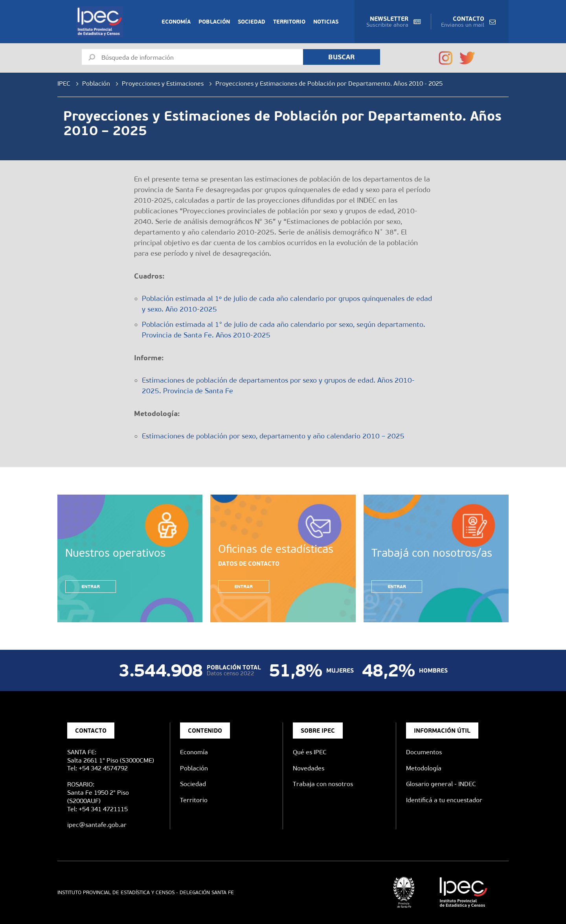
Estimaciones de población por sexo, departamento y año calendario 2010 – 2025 (273, 436)
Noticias (326, 22)
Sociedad (252, 22)
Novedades (309, 768)
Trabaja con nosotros (323, 784)
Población (214, 22)
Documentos (424, 752)
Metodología (424, 768)
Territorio (289, 22)
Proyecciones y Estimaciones (163, 83)
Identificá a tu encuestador (444, 800)
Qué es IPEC (310, 752)
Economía (176, 22)
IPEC (64, 83)
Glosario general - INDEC (441, 784)
